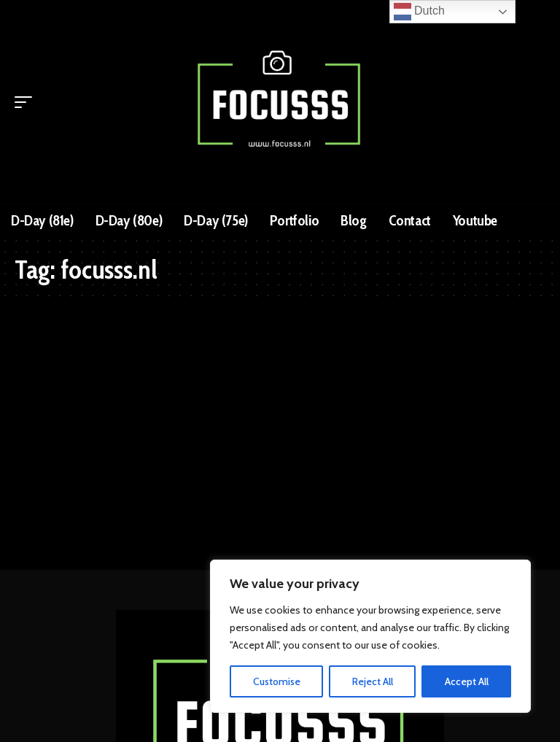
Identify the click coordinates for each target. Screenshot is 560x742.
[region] (370, 636)
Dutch (419, 12)
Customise (277, 681)
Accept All (467, 681)
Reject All (373, 681)
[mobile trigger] (27, 102)
